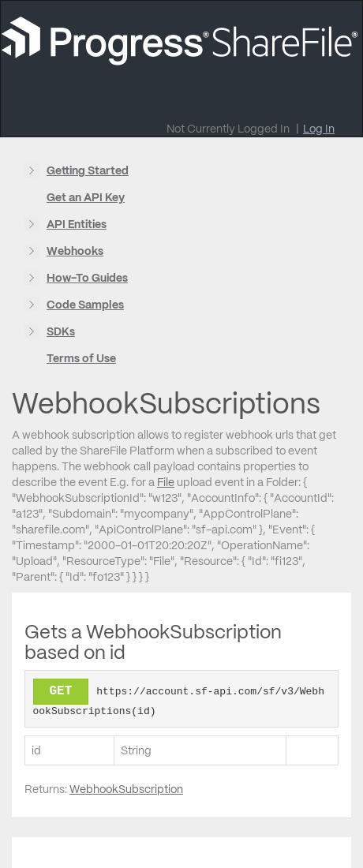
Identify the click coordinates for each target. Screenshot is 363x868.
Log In (319, 129)
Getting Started (88, 170)
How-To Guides (87, 278)
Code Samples (85, 305)
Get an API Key (86, 197)
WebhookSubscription (126, 789)
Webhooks (75, 251)
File (166, 482)
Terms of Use (81, 358)
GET (61, 691)
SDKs (61, 331)
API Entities (77, 224)
